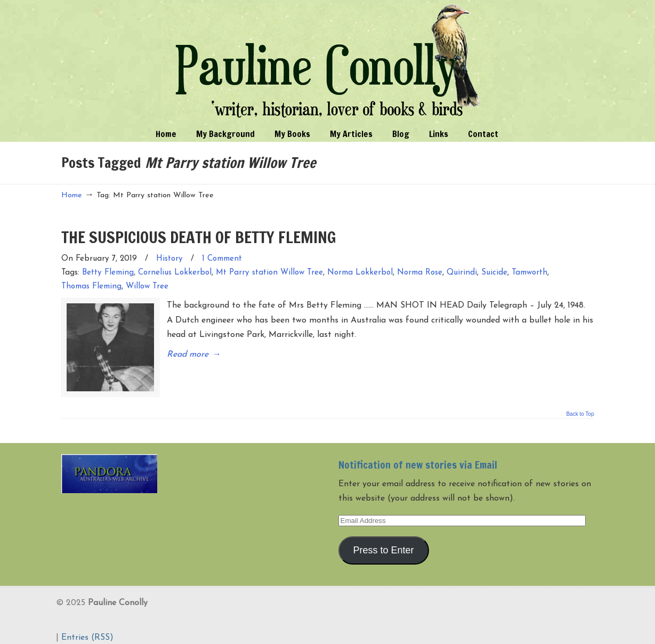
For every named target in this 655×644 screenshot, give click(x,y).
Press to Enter (383, 543)
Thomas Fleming (91, 287)
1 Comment (222, 259)
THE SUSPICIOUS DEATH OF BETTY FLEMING (199, 237)
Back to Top (580, 406)
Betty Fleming (108, 273)
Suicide (494, 273)
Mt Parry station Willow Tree (269, 273)
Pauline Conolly (327, 62)
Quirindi (462, 273)
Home (72, 195)
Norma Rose (420, 273)
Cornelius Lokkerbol (175, 273)
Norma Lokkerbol (360, 273)
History (169, 259)
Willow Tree (147, 287)
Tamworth (529, 273)
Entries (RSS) (87, 630)
